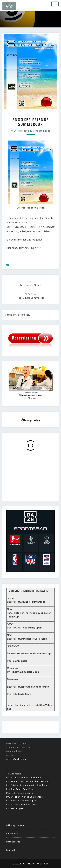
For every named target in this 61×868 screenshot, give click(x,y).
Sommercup (20, 661)
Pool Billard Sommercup (20, 793)
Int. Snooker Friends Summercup (25, 797)
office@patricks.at (17, 759)
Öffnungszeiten (15, 825)
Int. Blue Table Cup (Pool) (20, 789)
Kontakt (11, 850)
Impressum (13, 833)
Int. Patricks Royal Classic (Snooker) (27, 785)
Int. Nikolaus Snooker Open (22, 804)
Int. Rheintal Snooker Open (21, 800)
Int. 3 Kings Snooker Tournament (24, 778)
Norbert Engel (41, 131)
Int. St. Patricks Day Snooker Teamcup (28, 781)
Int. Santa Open (15, 808)
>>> (39, 248)
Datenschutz (13, 842)
